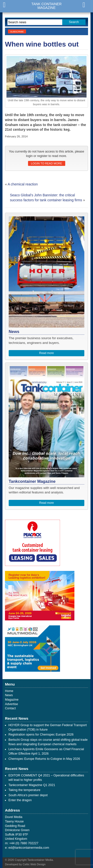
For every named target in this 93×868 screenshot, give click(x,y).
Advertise (12, 704)
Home (9, 691)
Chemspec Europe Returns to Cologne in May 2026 (44, 759)
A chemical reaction (23, 184)
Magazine (12, 700)
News (9, 695)
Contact (10, 708)
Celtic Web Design (34, 864)
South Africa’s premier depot (28, 795)
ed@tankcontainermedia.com (29, 848)
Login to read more (46, 163)
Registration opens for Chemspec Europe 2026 (41, 735)
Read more (46, 353)
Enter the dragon (20, 800)
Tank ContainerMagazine (47, 6)
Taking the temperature (24, 790)
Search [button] (74, 22)
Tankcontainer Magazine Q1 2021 (32, 785)
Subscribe (17, 32)
